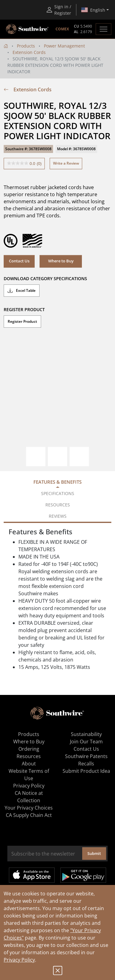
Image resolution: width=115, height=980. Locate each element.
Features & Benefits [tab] (57, 482)
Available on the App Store (32, 875)
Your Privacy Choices (29, 808)
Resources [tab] (58, 505)
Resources (29, 756)
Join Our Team (86, 742)
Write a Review (66, 163)
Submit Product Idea (86, 771)
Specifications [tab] (58, 493)
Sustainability (86, 734)
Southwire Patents (86, 756)
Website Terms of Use (29, 775)
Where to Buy (61, 261)
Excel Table (22, 291)
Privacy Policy (19, 960)
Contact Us (19, 261)
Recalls (86, 764)
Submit (94, 853)
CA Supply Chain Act (29, 815)
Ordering (29, 749)
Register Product (22, 321)
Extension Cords (29, 52)
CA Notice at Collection (29, 797)
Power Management (64, 46)
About (29, 764)
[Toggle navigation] (103, 29)
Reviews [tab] (58, 516)
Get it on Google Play (83, 875)
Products (26, 46)
